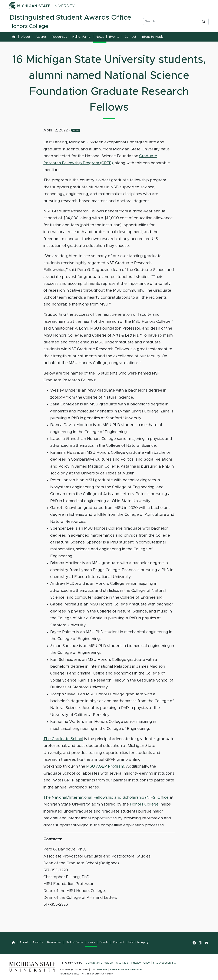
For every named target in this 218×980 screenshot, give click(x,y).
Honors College (144, 804)
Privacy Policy (141, 963)
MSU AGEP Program (105, 767)
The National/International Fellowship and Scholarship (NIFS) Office (106, 798)
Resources (60, 37)
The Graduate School (63, 739)
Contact (130, 37)
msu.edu (102, 970)
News (100, 37)
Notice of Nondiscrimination (126, 970)
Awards (41, 37)
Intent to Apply (153, 37)
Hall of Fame (81, 37)
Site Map (122, 963)
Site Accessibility (165, 963)
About (26, 37)
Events (114, 37)
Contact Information (99, 963)
